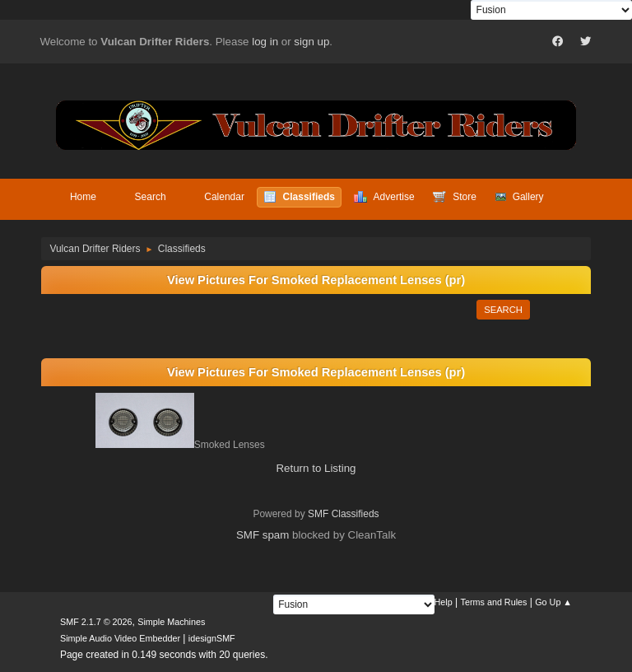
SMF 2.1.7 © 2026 (96, 622)
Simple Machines (171, 622)
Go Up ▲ (553, 602)
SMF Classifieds (344, 514)
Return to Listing (316, 468)
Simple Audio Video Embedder (120, 638)
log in (265, 42)
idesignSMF (212, 638)
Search (503, 310)
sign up (311, 42)
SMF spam (263, 535)
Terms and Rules (494, 602)
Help (444, 602)
